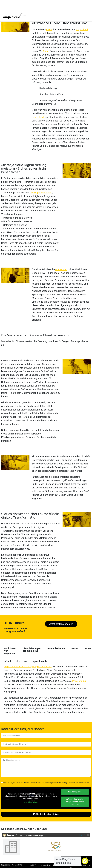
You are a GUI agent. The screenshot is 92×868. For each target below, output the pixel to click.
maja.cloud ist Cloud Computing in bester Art (28, 667)
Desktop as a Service (41, 193)
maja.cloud (82, 30)
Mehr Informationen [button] (31, 802)
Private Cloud (79, 681)
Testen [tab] (75, 648)
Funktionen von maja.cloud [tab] (10, 651)
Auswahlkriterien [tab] (56, 648)
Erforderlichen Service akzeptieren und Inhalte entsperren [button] (75, 802)
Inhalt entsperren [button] (75, 792)
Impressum (6, 865)
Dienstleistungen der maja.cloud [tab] (32, 650)
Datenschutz (17, 865)
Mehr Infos (84, 835)
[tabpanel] (46, 687)
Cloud (49, 30)
